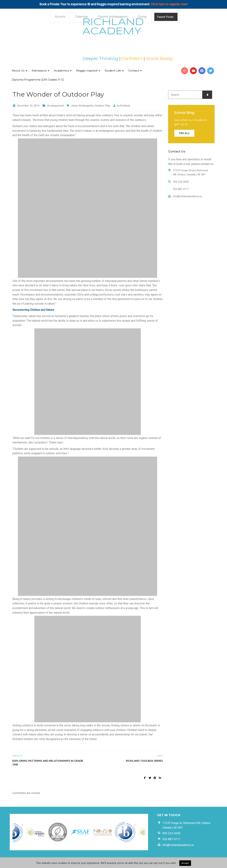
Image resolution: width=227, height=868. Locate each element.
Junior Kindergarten (82, 106)
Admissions (39, 71)
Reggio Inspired (87, 71)
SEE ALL (184, 133)
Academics (61, 71)
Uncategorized (55, 106)
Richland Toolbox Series (144, 761)
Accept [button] (185, 863)
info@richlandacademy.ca (178, 845)
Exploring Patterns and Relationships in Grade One (48, 763)
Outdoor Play (102, 106)
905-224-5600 (171, 833)
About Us (18, 71)
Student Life (113, 71)
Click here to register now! (169, 4)
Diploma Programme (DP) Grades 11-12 (38, 80)
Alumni (60, 17)
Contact (134, 71)
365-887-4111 (171, 839)
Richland (125, 106)
